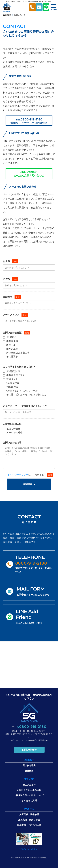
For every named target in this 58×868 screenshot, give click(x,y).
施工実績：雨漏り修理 (29, 820)
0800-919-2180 (29, 121)
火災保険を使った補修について (29, 795)
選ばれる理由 (29, 765)
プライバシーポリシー (17, 475)
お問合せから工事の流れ (29, 790)
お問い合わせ (29, 750)
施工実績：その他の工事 (29, 825)
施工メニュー (29, 785)
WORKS (29, 809)
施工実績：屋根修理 (29, 814)
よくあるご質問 (29, 801)
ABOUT (29, 760)
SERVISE (29, 779)
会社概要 (29, 771)
